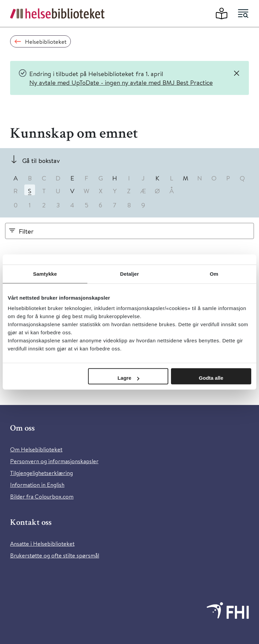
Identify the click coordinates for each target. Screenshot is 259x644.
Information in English (37, 485)
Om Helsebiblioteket (36, 449)
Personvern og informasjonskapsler (54, 461)
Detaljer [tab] (129, 274)
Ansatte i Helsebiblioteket (42, 544)
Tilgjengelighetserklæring (41, 473)
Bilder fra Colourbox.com (42, 496)
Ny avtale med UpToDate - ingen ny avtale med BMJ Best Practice (121, 82)
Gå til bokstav (41, 160)
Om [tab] (214, 274)
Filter (26, 231)
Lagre (128, 378)
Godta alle (211, 378)
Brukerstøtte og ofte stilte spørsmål (55, 555)
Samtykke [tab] (45, 274)
